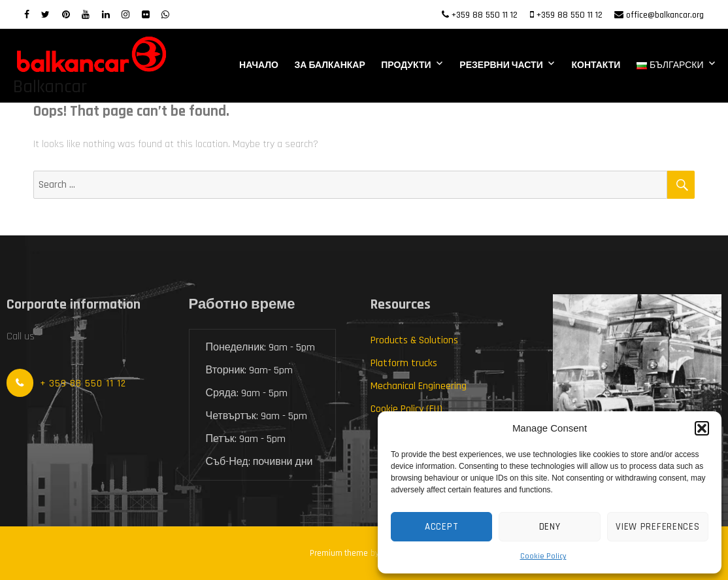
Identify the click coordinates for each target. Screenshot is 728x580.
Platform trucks (404, 363)
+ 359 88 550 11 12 (83, 384)
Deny (550, 527)
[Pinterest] (66, 15)
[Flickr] (146, 15)
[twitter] (45, 15)
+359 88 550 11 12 (485, 15)
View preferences (657, 527)
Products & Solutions (414, 340)
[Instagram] (125, 15)
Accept (441, 527)
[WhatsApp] (165, 15)
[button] (702, 428)
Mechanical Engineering (419, 386)
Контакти (596, 65)
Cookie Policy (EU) (406, 409)
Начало (259, 65)
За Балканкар (330, 65)
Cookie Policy (543, 556)
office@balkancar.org (665, 15)
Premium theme (339, 553)
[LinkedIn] (106, 15)
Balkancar (50, 87)
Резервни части (501, 65)
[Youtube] (86, 15)
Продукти (406, 65)
